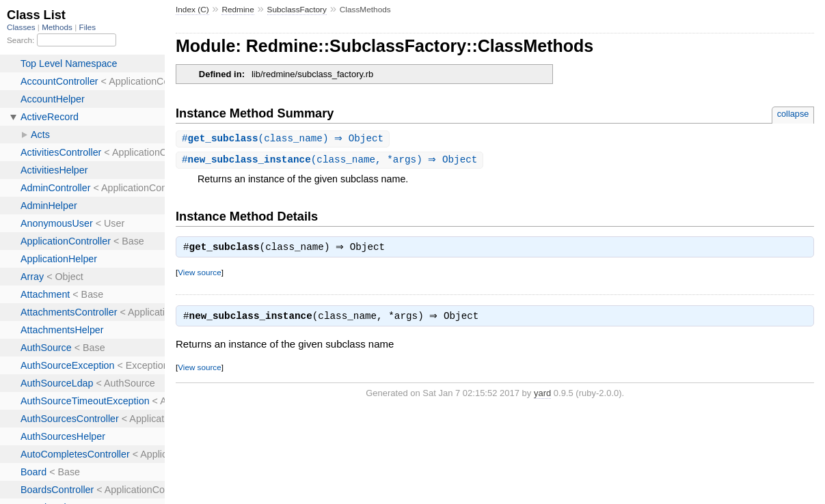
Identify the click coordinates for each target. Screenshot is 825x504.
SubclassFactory (297, 10)
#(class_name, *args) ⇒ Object (331, 161)
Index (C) (192, 10)
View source (199, 275)
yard (542, 397)
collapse (793, 114)
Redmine (238, 10)
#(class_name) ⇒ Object (284, 139)
